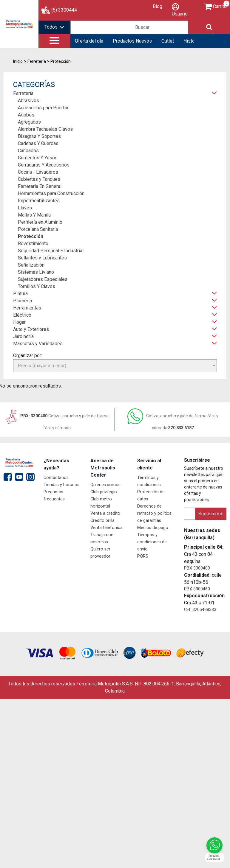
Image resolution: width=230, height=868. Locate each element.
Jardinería (23, 336)
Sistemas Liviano (36, 272)
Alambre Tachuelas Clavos (45, 129)
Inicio (18, 61)
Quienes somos (105, 485)
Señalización (31, 265)
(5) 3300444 (64, 10)
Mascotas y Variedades (38, 344)
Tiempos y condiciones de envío (152, 542)
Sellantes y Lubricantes (42, 258)
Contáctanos (56, 478)
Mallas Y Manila (34, 215)
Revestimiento (33, 244)
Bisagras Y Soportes (39, 136)
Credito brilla (102, 521)
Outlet (168, 41)
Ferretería (23, 93)
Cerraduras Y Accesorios (44, 165)
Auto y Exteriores (31, 329)
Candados (28, 151)
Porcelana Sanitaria (38, 229)
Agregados (29, 122)
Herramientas (27, 308)
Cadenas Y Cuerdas (38, 143)
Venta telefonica (106, 528)
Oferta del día (89, 41)
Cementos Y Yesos (38, 158)
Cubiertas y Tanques (39, 179)
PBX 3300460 (197, 589)
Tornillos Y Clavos (37, 286)
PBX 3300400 (197, 568)
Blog (158, 6)
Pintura (20, 294)
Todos (54, 27)
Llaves (25, 208)
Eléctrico (22, 315)
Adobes (26, 115)
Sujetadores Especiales (43, 279)
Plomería (23, 301)
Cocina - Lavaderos (38, 172)
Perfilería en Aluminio (40, 222)
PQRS (143, 556)
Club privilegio (104, 492)
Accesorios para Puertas (44, 108)
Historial (192, 41)
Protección (31, 236)
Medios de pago (153, 528)
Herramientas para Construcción (51, 193)
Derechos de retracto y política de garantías (154, 513)
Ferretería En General (40, 186)
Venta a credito (105, 513)
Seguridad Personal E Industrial (51, 251)
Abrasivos (28, 101)
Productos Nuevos (132, 41)
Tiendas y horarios (61, 485)
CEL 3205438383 (200, 610)
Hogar (19, 322)
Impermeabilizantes (39, 201)
